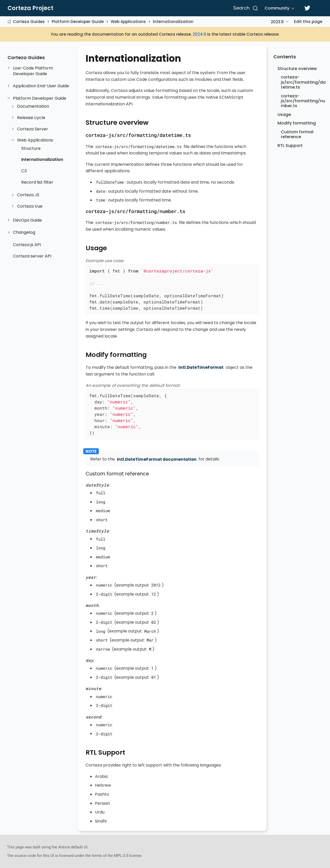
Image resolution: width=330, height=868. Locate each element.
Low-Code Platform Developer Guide (33, 71)
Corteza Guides (29, 22)
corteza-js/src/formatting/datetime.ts (303, 82)
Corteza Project (30, 8)
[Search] (245, 8)
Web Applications (128, 22)
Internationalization (173, 22)
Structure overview (297, 69)
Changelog (24, 232)
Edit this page (308, 22)
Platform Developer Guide (78, 22)
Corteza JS (28, 195)
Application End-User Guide (41, 86)
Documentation (33, 106)
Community (277, 8)
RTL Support (290, 146)
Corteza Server (33, 129)
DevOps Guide (27, 220)
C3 (24, 171)
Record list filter (37, 182)
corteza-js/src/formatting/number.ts (303, 101)
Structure (31, 148)
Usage (284, 115)
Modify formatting (297, 123)
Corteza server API (32, 256)
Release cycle (31, 118)
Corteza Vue (30, 206)
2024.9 (199, 34)
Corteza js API (27, 245)
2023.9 (277, 22)
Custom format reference (297, 134)
